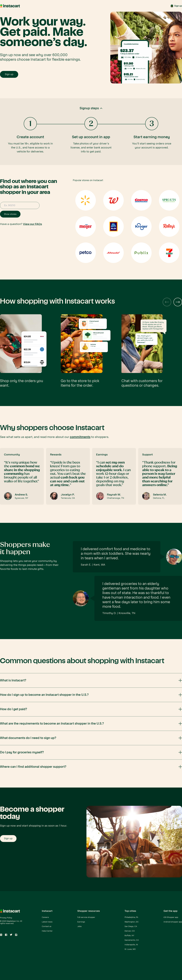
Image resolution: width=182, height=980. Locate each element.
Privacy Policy (6, 918)
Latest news (47, 922)
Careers (45, 917)
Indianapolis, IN (131, 945)
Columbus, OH (131, 958)
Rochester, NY (131, 954)
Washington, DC (132, 922)
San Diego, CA (131, 926)
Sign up (9, 74)
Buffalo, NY (129, 935)
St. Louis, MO (130, 949)
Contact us (47, 926)
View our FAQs (32, 224)
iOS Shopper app (171, 917)
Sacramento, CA (132, 940)
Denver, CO (130, 931)
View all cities (130, 963)
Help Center (47, 931)
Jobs (79, 926)
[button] (91, 132)
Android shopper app (173, 922)
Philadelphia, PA (131, 917)
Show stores (10, 214)
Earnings (81, 922)
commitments (80, 437)
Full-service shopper (86, 917)
